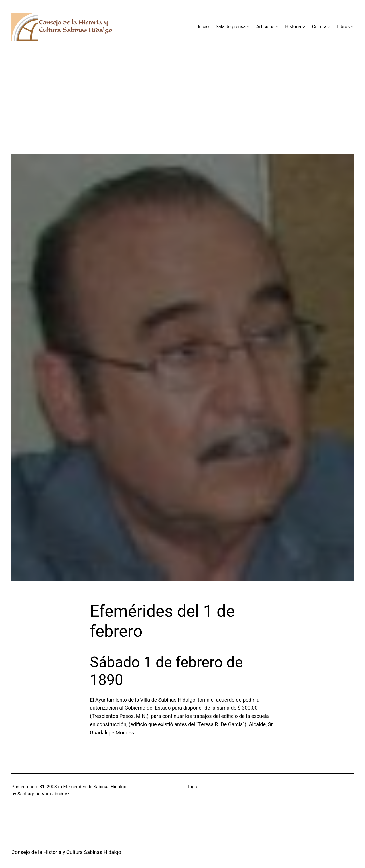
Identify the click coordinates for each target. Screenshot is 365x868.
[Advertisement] (182, 114)
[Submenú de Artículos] (277, 27)
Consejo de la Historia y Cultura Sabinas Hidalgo (66, 852)
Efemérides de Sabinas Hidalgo (95, 787)
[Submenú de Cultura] (329, 27)
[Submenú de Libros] (352, 27)
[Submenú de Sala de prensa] (248, 27)
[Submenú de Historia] (304, 27)
